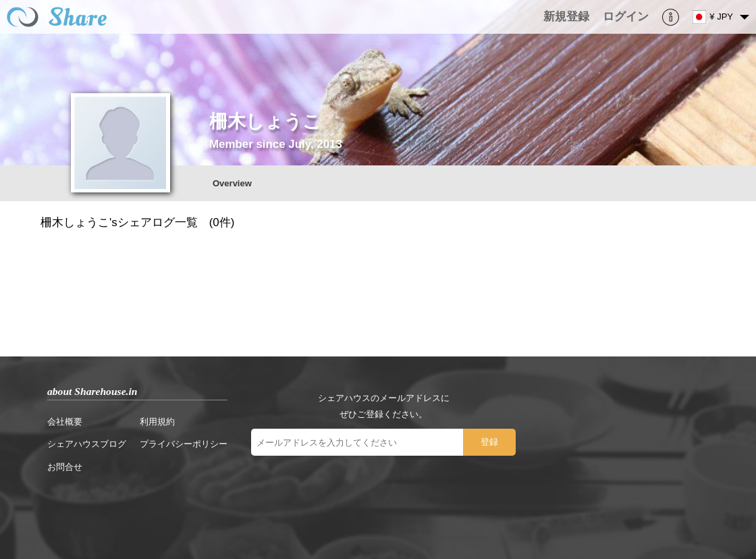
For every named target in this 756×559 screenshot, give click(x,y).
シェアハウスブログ (87, 444)
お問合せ (65, 467)
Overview (232, 183)
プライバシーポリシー (184, 444)
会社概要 (65, 422)
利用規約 (157, 422)
